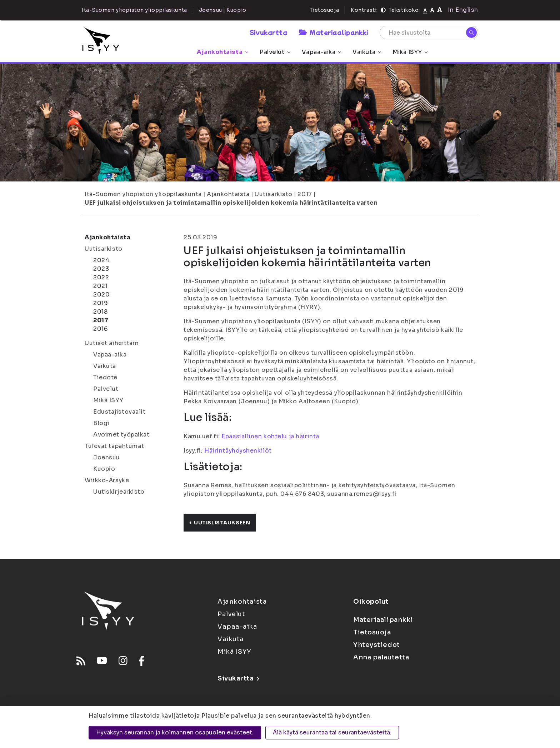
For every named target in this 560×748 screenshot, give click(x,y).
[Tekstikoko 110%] (432, 10)
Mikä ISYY (410, 52)
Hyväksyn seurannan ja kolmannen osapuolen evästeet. (175, 732)
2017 (305, 194)
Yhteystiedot (377, 645)
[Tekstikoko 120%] (440, 10)
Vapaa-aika (322, 52)
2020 (101, 295)
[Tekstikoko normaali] (425, 10)
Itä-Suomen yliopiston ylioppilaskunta (143, 194)
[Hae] (471, 33)
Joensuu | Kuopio (223, 10)
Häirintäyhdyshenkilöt (238, 451)
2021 (100, 286)
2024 (101, 260)
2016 (100, 329)
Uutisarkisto (274, 194)
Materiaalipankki (334, 32)
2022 (101, 277)
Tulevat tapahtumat (114, 446)
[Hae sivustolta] (429, 33)
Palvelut (275, 52)
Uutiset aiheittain (112, 343)
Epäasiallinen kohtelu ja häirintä (270, 436)
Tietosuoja (324, 10)
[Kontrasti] (383, 10)
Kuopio (104, 469)
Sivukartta (269, 32)
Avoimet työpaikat (121, 435)
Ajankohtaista (222, 52)
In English (463, 10)
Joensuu (107, 457)
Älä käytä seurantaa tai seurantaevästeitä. (332, 732)
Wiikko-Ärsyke (107, 480)
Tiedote (105, 377)
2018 (100, 312)
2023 (101, 269)
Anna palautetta (381, 657)
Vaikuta (367, 52)
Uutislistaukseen (220, 523)
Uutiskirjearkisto (119, 492)
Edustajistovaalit (119, 412)
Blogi (101, 423)
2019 (101, 303)
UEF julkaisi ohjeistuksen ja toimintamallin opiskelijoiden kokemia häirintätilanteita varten (231, 203)
